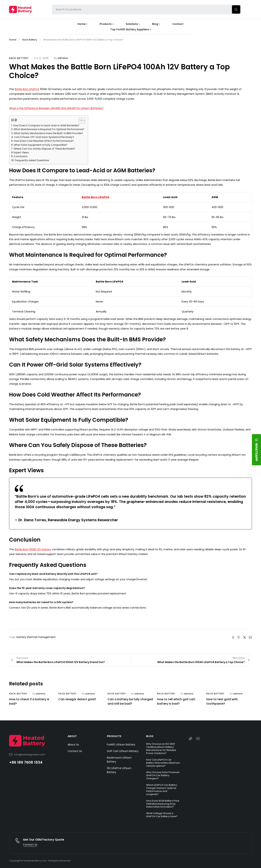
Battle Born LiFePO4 (27, 89)
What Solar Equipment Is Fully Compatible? (41, 145)
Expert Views (21, 153)
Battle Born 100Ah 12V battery (33, 549)
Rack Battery (30, 40)
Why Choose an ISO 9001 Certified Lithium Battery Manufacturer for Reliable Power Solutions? (161, 749)
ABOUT (72, 736)
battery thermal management (36, 637)
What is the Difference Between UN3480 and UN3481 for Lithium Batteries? (56, 108)
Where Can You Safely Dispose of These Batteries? (44, 149)
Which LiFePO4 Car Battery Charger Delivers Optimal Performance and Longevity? (162, 790)
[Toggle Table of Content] (80, 121)
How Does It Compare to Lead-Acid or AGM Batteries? (46, 126)
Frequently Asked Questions (32, 160)
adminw (63, 58)
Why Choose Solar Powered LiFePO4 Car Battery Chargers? (163, 775)
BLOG (150, 736)
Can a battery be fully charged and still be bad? (130, 701)
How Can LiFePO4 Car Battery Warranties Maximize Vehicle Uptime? (163, 763)
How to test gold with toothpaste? (222, 701)
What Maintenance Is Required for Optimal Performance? (49, 129)
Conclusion (21, 156)
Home (13, 40)
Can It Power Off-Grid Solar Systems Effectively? (44, 137)
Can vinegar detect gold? (77, 699)
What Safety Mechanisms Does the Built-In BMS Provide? (48, 133)
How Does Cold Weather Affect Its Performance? (44, 141)
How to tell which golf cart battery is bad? (176, 701)
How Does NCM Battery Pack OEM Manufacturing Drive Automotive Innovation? (163, 804)
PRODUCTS (114, 736)
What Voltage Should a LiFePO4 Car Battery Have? (162, 815)
